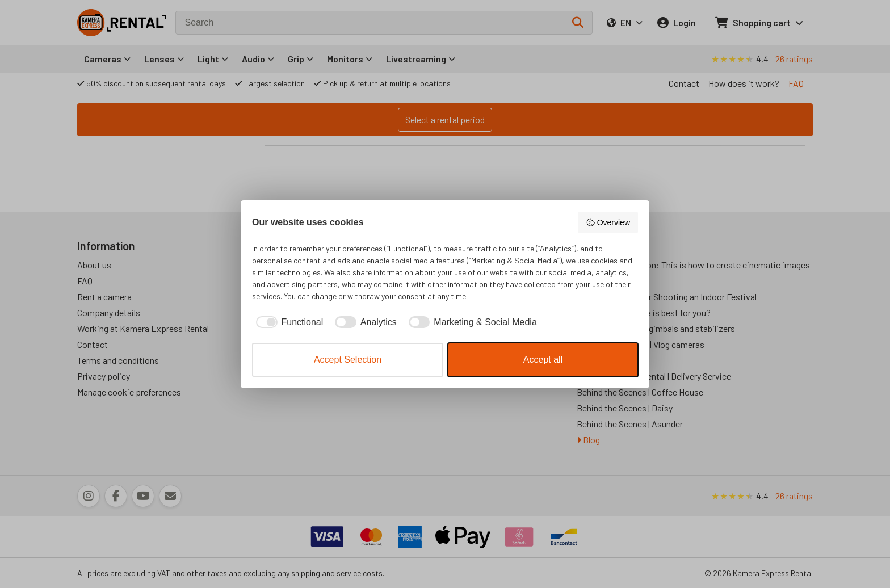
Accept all (543, 360)
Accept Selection (348, 360)
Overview (608, 222)
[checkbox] (287, 322)
